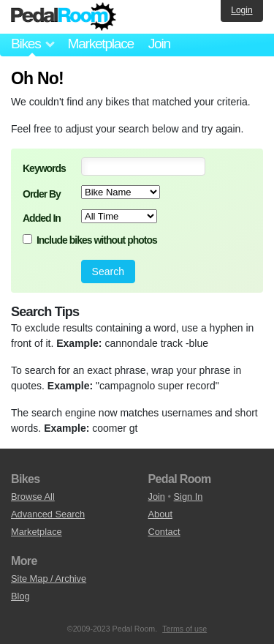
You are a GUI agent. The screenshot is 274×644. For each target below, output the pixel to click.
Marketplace (100, 44)
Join (159, 44)
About (160, 514)
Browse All (33, 497)
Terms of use (184, 629)
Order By (42, 194)
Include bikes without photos (97, 240)
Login (241, 10)
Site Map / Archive (49, 579)
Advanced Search (48, 514)
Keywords (44, 168)
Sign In (189, 497)
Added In (42, 218)
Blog (20, 596)
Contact (164, 532)
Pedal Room (64, 17)
